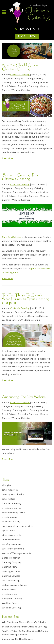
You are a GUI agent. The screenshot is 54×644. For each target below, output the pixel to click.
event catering (10, 594)
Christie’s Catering (12, 237)
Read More (8, 158)
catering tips (9, 499)
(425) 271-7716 (29, 29)
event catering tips (12, 508)
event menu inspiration (14, 512)
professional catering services (18, 526)
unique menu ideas (11, 540)
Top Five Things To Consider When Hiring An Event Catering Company (25, 299)
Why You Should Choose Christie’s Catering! (21, 67)
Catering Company (24, 312)
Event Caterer (9, 86)
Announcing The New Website (24, 397)
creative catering (11, 580)
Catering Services (39, 82)
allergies (7, 485)
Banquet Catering (24, 78)
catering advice (10, 490)
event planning (10, 517)
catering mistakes (11, 571)
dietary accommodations (15, 585)
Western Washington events (17, 553)
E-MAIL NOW (27, 36)
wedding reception (12, 544)
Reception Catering (28, 86)
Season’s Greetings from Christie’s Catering (20, 177)
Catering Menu (21, 82)
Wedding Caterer (11, 320)
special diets (8, 530)
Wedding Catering (21, 90)
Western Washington (13, 549)
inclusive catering (11, 521)
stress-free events (12, 535)
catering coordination (13, 494)
